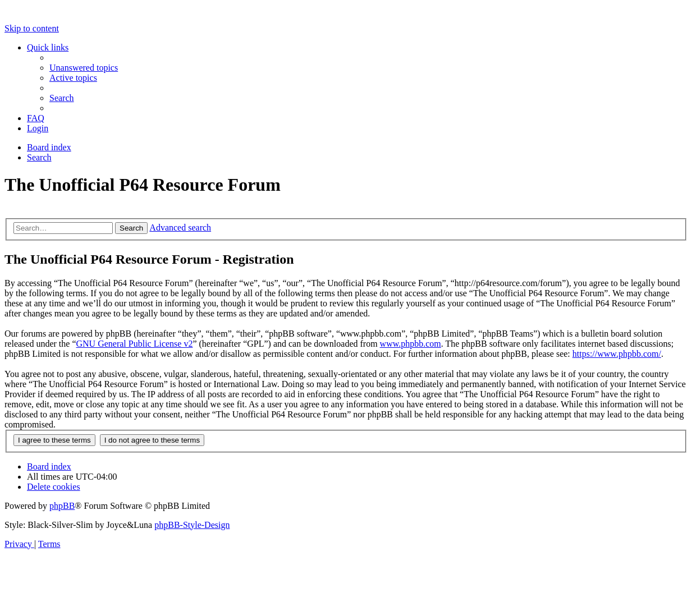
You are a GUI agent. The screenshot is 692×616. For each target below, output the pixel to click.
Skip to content (32, 28)
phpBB (62, 506)
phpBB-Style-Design (192, 525)
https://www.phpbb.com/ (617, 354)
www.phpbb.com (411, 344)
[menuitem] (84, 68)
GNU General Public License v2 (134, 344)
